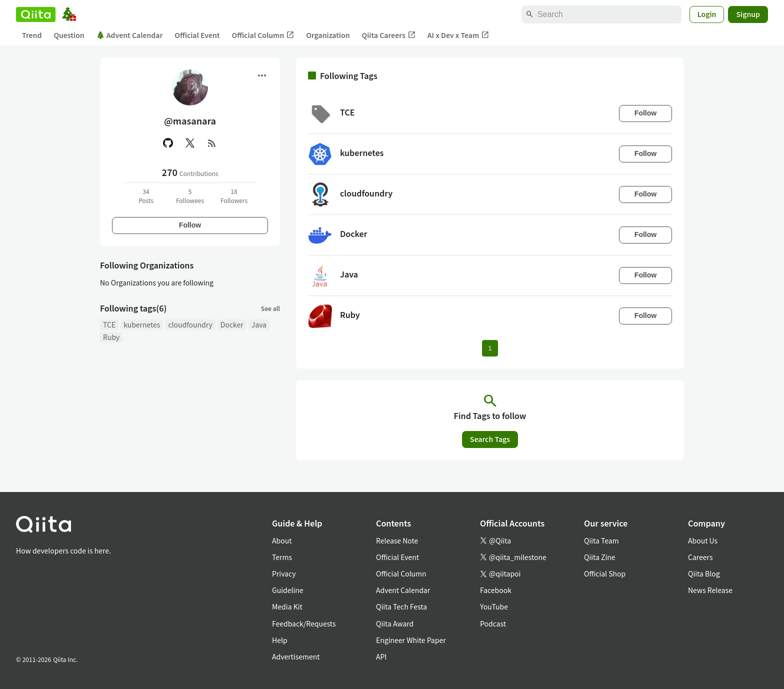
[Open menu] (262, 75)
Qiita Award (395, 623)
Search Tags (490, 439)
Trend (32, 35)
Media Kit (287, 606)
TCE (109, 324)
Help (280, 640)
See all (270, 308)
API (381, 656)
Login (707, 14)
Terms (282, 557)
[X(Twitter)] (190, 143)
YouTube (494, 606)
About (282, 540)
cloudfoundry (190, 324)
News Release (710, 590)
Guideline (288, 590)
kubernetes (142, 324)
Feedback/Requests (304, 623)
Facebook (496, 590)
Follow (190, 225)
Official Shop (605, 573)
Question (69, 35)
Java (259, 324)
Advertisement (296, 656)
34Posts (146, 196)
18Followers (234, 196)
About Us (703, 540)
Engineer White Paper (411, 640)
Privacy (284, 573)
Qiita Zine (600, 557)
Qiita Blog (704, 573)
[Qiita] (36, 14)
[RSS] (212, 143)
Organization (328, 35)
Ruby (111, 337)
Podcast (493, 623)
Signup (748, 14)
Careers (700, 557)
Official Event (197, 35)
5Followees (190, 196)
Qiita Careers (389, 35)
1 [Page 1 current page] (490, 348)
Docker (232, 324)
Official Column (263, 35)
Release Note (397, 540)
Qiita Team (601, 540)
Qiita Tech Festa (401, 606)
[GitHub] (168, 143)
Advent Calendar (130, 35)
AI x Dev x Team (458, 35)
